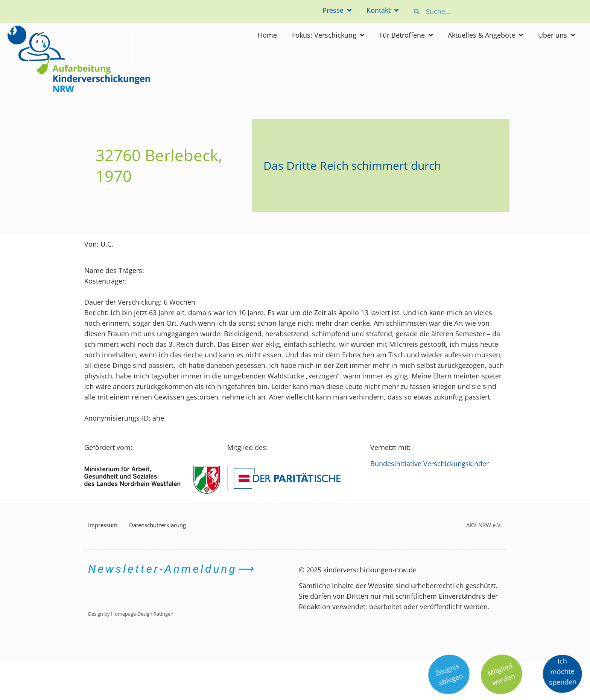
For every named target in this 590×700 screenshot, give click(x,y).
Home (267, 35)
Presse (337, 10)
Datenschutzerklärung (157, 525)
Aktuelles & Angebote (485, 35)
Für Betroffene (406, 35)
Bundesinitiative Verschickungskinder (430, 464)
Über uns (557, 35)
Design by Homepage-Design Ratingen (131, 614)
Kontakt (382, 10)
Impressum (103, 525)
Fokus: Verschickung (328, 35)
